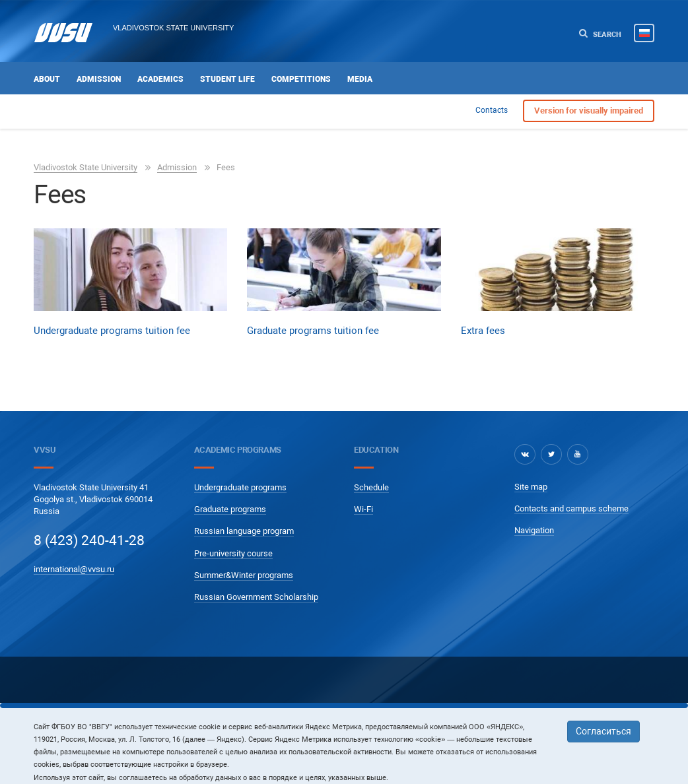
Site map (531, 487)
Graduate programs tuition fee (313, 331)
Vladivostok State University (173, 28)
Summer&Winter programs (244, 575)
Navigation (534, 530)
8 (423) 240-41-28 (89, 540)
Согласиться (603, 731)
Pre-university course (233, 553)
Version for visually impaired (589, 111)
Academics (160, 79)
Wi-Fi (363, 509)
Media (360, 79)
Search (600, 34)
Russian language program (244, 531)
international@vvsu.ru (74, 569)
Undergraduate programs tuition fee (112, 331)
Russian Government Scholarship (256, 597)
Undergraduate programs (240, 487)
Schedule (371, 487)
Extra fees (483, 331)
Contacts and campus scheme (571, 508)
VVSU (45, 450)
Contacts (492, 110)
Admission (99, 79)
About (47, 79)
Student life (227, 79)
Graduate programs (230, 509)
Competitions (301, 79)
